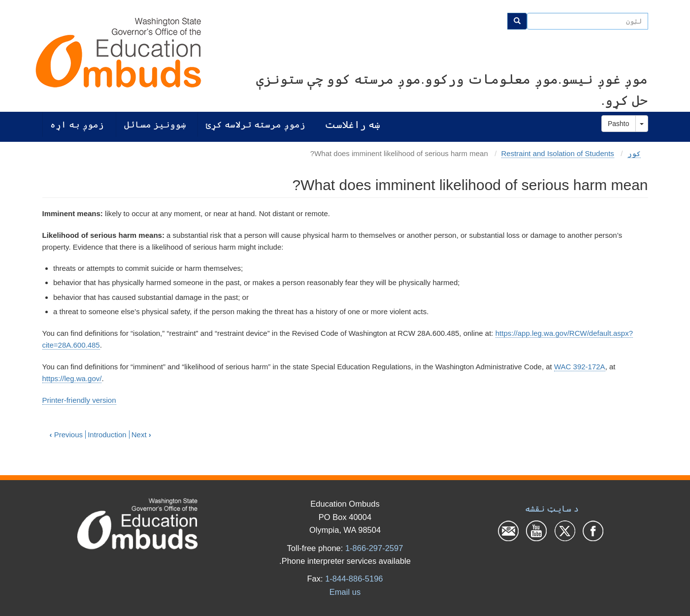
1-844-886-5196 (354, 579)
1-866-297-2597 (374, 548)
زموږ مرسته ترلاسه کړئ (256, 124)
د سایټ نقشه (552, 509)
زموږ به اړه (77, 124)
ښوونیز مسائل (155, 124)
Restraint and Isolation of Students (558, 153)
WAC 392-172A (580, 367)
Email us (345, 592)
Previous (66, 435)
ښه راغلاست (352, 124)
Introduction (107, 435)
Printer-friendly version (79, 400)
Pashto (619, 124)
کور (634, 153)
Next (141, 435)
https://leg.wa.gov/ (72, 378)
